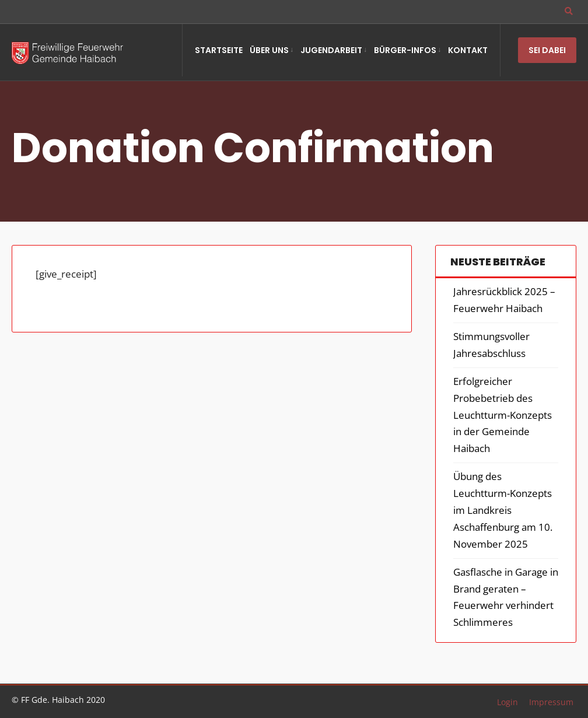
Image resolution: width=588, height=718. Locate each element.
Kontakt (468, 50)
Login (508, 702)
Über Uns (269, 50)
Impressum (551, 702)
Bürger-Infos (405, 50)
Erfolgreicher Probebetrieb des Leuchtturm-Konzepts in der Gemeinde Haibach (503, 415)
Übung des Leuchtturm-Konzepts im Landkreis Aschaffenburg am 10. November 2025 (503, 510)
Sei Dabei (547, 50)
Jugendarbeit (331, 50)
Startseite (219, 50)
